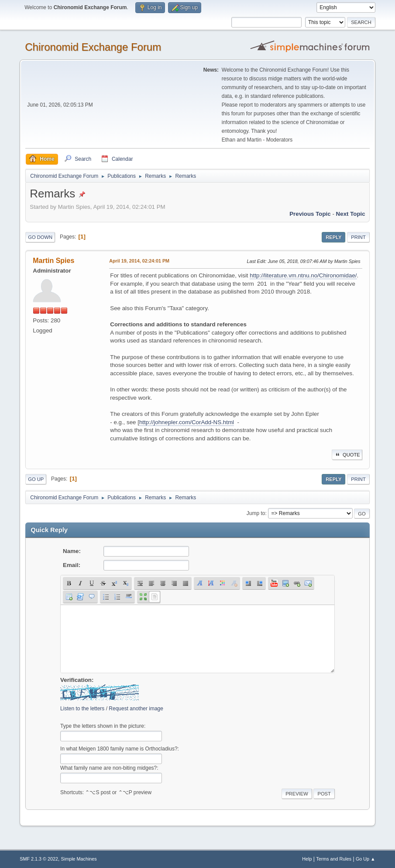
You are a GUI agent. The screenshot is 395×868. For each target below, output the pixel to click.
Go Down (40, 237)
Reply (333, 237)
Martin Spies (53, 261)
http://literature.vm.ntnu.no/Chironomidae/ (303, 275)
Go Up (36, 479)
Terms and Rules (334, 859)
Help (307, 859)
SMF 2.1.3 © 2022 (39, 859)
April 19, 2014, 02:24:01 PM (139, 261)
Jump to (256, 513)
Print (358, 237)
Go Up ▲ (366, 859)
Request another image (136, 709)
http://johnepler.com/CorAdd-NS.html (187, 422)
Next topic (351, 214)
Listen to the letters (82, 709)
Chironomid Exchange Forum (93, 47)
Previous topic (310, 214)
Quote (347, 455)
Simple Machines (79, 859)
